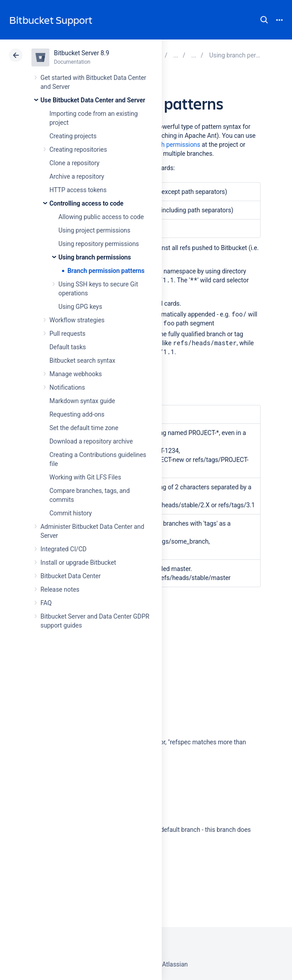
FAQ (46, 603)
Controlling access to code (86, 203)
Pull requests (67, 334)
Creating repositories (78, 149)
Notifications (67, 387)
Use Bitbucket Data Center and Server (93, 100)
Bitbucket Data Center (71, 576)
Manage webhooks (76, 374)
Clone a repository (74, 163)
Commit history (71, 513)
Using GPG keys (80, 307)
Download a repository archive (91, 441)
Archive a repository (77, 176)
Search (264, 20)
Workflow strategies (77, 320)
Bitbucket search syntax (82, 360)
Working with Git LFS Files (85, 477)
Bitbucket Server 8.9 (82, 53)
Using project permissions (94, 230)
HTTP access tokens (78, 190)
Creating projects (73, 136)
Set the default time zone (84, 428)
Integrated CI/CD (64, 549)
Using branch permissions (95, 257)
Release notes (60, 589)
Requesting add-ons (77, 414)
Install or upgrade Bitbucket (78, 563)
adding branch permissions (163, 145)
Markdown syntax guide (82, 401)
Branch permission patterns (106, 271)
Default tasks (68, 347)
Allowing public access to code (101, 217)
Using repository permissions (99, 244)
